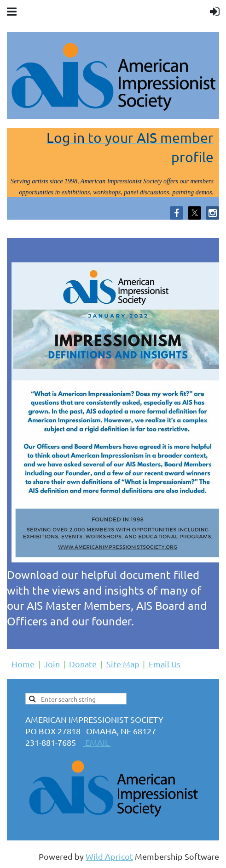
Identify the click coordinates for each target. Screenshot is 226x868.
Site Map (123, 664)
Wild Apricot (109, 856)
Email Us (165, 664)
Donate (83, 664)
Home (23, 664)
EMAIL (97, 742)
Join (52, 664)
